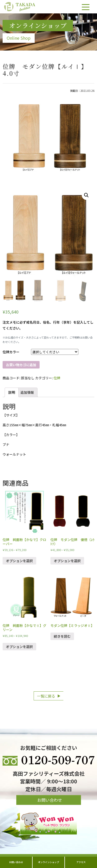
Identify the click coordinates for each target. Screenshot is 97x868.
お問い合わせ (16, 862)
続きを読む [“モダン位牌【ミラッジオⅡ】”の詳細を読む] (62, 636)
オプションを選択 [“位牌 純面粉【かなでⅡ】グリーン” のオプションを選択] (19, 647)
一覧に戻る (46, 696)
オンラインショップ (48, 862)
